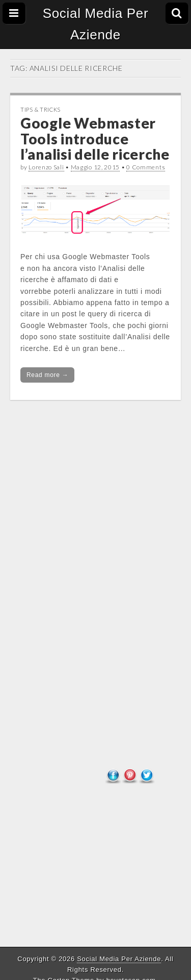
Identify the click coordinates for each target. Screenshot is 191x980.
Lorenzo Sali (46, 167)
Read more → (47, 375)
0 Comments (146, 167)
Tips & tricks (40, 109)
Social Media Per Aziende (96, 24)
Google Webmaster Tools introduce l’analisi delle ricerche (95, 139)
